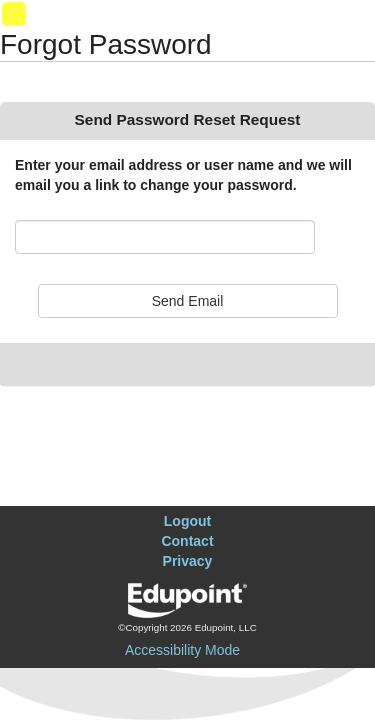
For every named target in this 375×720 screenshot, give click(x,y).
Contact (187, 541)
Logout (187, 521)
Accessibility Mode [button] (182, 650)
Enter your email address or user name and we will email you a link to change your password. (183, 175)
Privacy (188, 561)
